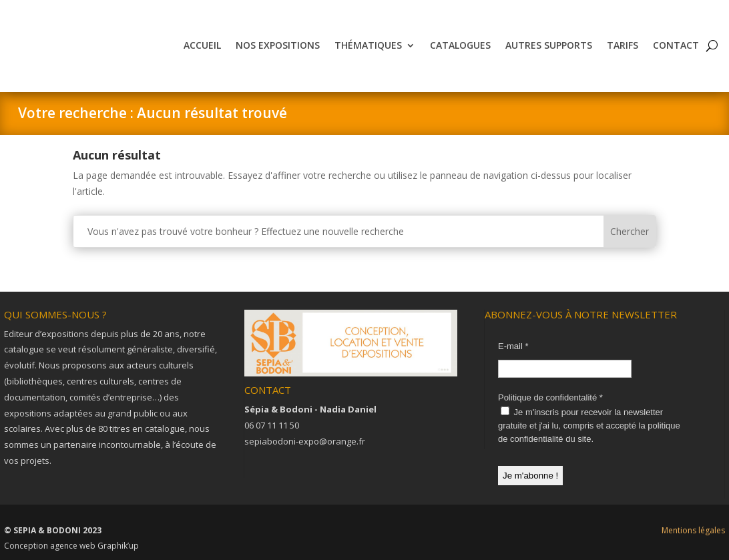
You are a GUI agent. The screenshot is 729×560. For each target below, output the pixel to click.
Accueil (202, 45)
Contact (676, 45)
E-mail (513, 346)
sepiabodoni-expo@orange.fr (305, 441)
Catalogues (460, 45)
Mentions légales (693, 530)
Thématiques (368, 45)
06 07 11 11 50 (272, 425)
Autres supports (549, 45)
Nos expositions (278, 45)
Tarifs (623, 45)
